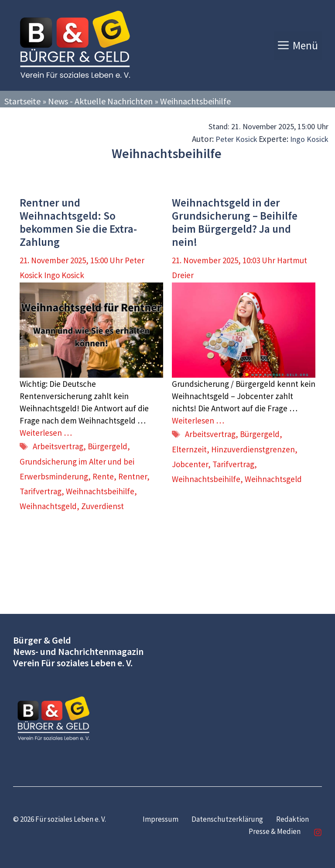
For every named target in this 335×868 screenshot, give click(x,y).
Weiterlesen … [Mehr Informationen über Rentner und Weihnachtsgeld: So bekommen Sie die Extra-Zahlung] (46, 433)
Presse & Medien (275, 831)
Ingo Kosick (309, 139)
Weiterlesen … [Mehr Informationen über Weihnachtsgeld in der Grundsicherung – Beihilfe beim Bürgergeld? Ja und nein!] (198, 420)
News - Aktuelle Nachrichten (100, 101)
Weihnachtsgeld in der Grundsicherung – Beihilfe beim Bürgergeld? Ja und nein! (235, 222)
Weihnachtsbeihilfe (100, 491)
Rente (103, 476)
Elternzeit (189, 449)
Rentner (133, 476)
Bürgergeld (108, 446)
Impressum (161, 819)
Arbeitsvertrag (58, 446)
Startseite (22, 101)
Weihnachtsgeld (48, 506)
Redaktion (292, 819)
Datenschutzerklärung (227, 819)
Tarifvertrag (41, 491)
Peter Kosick (236, 139)
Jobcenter (190, 464)
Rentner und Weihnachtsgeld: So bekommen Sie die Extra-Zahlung (78, 222)
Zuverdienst (103, 506)
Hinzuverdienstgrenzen (253, 449)
